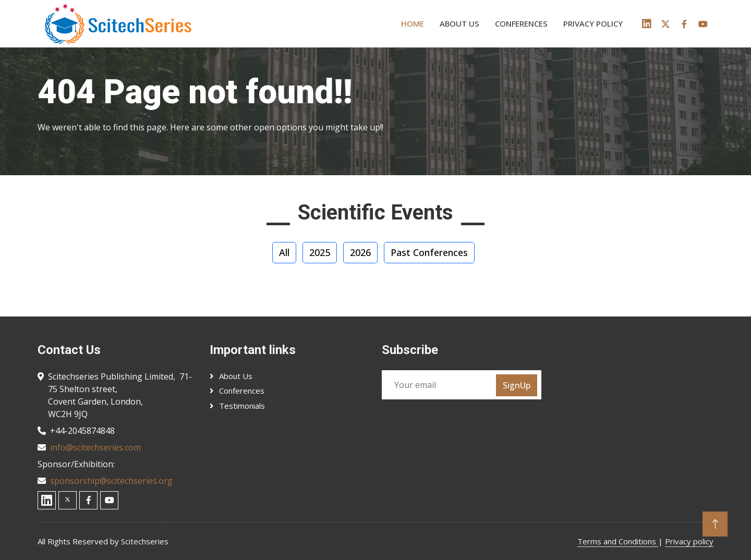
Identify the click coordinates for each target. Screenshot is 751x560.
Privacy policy (593, 23)
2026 (360, 252)
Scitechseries (145, 541)
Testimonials (242, 406)
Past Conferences (429, 252)
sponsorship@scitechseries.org (111, 481)
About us (459, 23)
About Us (236, 376)
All (284, 252)
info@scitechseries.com (95, 447)
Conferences (521, 23)
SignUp (517, 385)
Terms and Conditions (618, 541)
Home (413, 23)
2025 (320, 252)
